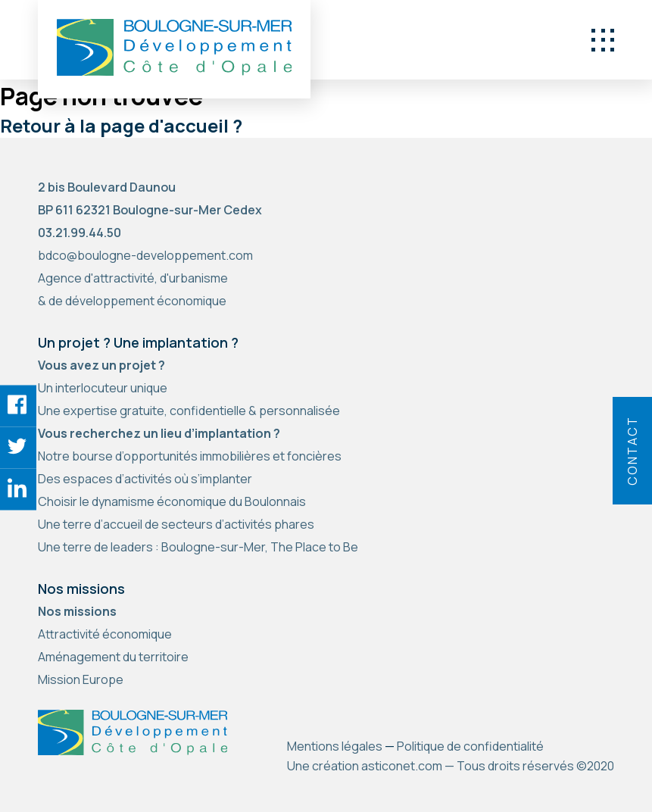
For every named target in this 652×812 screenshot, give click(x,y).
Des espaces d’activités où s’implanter (145, 479)
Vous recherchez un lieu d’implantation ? (159, 433)
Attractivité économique (105, 634)
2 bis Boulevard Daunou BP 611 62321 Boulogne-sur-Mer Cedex (150, 198)
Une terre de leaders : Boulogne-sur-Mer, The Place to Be (198, 547)
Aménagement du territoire (113, 657)
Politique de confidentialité (470, 746)
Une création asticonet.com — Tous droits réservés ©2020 (451, 766)
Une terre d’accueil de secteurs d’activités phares (176, 524)
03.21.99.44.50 (80, 233)
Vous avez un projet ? (101, 365)
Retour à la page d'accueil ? (121, 125)
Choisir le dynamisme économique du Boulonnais (172, 501)
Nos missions (77, 611)
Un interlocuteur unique (103, 388)
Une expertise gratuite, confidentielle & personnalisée (189, 411)
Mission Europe (81, 679)
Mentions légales (335, 746)
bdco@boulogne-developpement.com (145, 255)
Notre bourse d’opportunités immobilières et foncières (190, 456)
